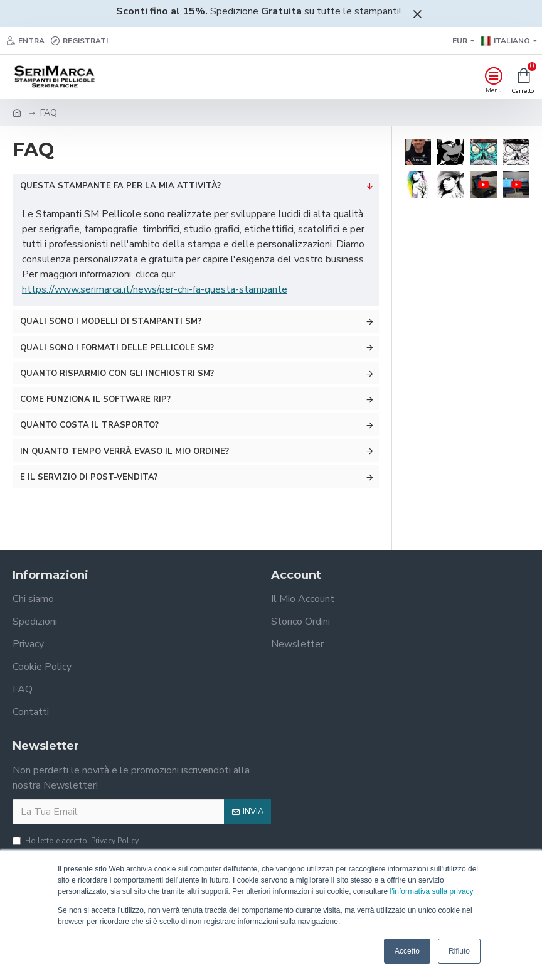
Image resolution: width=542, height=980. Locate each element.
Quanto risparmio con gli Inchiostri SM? (117, 374)
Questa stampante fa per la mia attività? (120, 186)
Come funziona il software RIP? (95, 399)
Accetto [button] (407, 951)
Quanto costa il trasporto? (89, 425)
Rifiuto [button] (459, 951)
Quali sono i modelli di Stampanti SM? (111, 321)
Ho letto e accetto (77, 841)
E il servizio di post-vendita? (89, 477)
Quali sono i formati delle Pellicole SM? (117, 348)
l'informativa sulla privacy (432, 891)
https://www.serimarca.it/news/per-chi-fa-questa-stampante (155, 289)
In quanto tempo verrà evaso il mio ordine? (125, 451)
